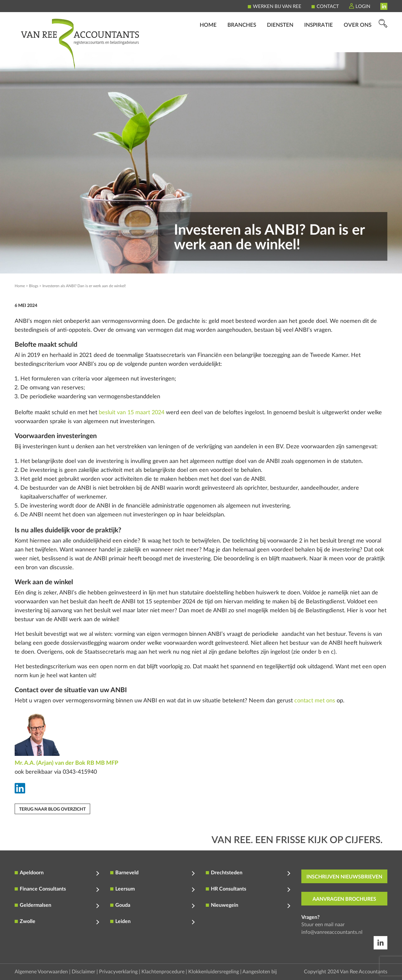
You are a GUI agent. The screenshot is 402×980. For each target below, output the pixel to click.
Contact (328, 7)
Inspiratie (319, 43)
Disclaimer (83, 972)
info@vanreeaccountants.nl (332, 932)
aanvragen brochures (344, 899)
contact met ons (315, 701)
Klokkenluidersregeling (214, 972)
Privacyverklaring (118, 972)
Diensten (280, 43)
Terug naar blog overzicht (52, 809)
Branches (242, 43)
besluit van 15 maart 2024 (132, 413)
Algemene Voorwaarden (41, 972)
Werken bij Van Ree (277, 7)
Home (208, 43)
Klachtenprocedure (163, 972)
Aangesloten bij (260, 972)
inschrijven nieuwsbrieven (344, 877)
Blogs (34, 286)
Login (363, 7)
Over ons (358, 43)
